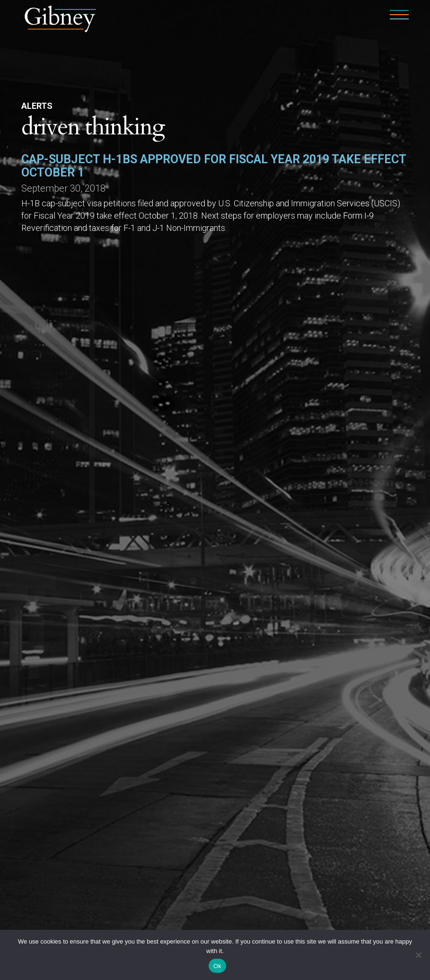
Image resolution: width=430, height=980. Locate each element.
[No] (418, 955)
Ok (217, 966)
